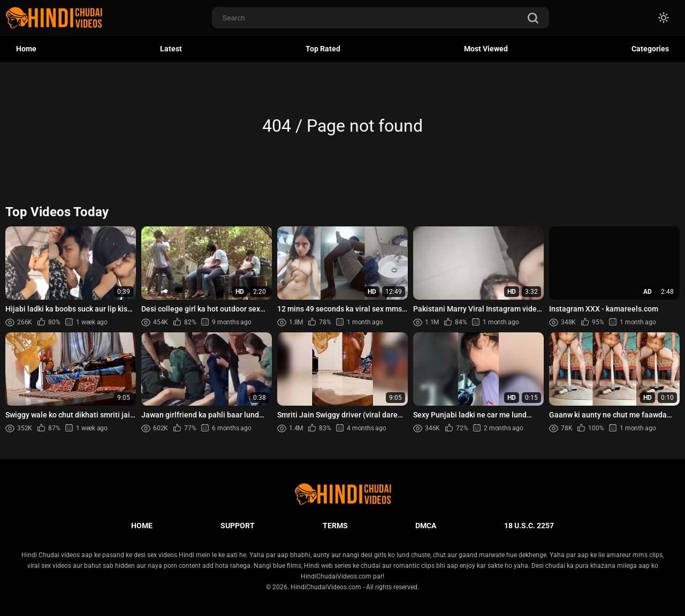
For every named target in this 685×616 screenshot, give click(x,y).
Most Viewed (486, 49)
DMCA (426, 526)
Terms (335, 526)
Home (26, 49)
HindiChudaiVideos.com (326, 587)
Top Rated (323, 49)
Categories (650, 49)
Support (238, 526)
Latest (171, 49)
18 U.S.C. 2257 (529, 526)
